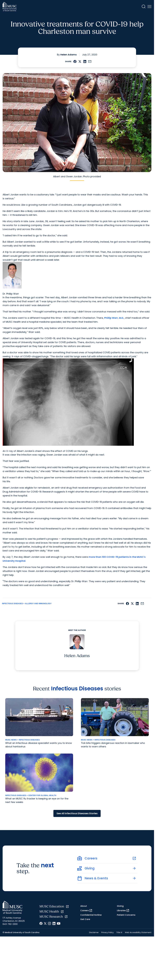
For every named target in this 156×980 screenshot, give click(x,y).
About (84, 906)
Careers (86, 911)
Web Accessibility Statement (138, 932)
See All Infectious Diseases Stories (77, 813)
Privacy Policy (107, 932)
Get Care (85, 919)
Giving (120, 906)
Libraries (123, 911)
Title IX (119, 932)
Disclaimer (94, 932)
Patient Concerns (126, 915)
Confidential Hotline (91, 915)
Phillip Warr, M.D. (114, 318)
